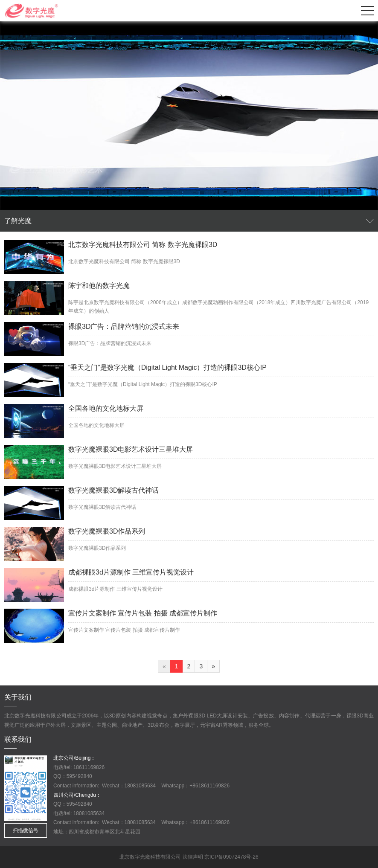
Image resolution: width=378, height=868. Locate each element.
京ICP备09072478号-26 (231, 857)
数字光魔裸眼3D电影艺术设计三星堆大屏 (131, 449)
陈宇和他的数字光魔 (99, 286)
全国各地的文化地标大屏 (106, 408)
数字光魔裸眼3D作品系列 (107, 531)
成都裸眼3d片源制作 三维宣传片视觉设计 (131, 572)
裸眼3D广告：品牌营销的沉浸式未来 (124, 327)
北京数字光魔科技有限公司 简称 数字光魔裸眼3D (143, 245)
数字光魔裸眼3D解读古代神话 (113, 490)
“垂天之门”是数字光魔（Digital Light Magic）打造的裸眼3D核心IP (167, 367)
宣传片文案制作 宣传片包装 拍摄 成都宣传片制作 (143, 613)
